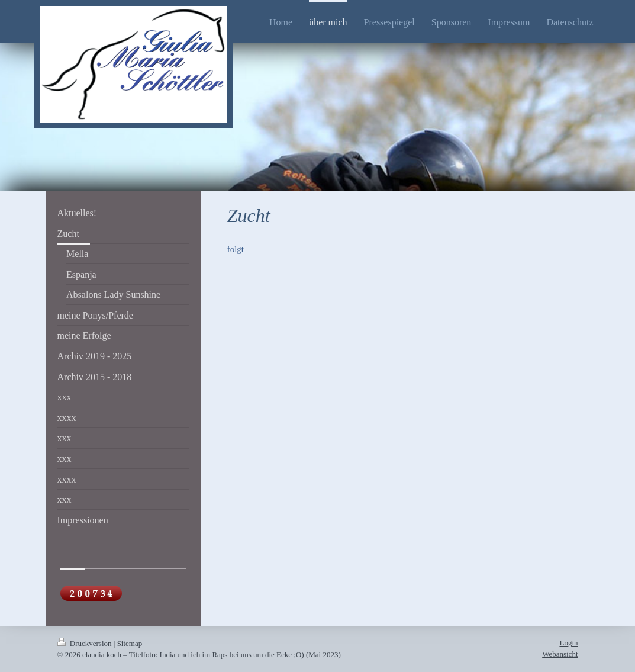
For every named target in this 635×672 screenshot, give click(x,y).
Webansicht (560, 654)
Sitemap (130, 643)
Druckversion (86, 643)
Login (568, 643)
